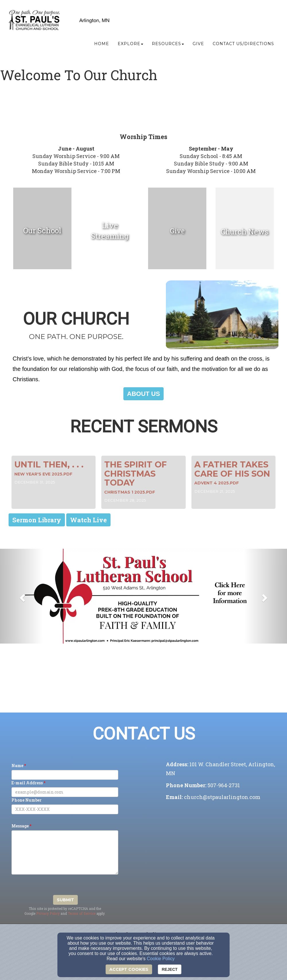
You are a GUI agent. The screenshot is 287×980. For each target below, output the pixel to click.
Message (20, 826)
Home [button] (102, 45)
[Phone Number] (65, 809)
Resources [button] (168, 45)
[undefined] (42, 231)
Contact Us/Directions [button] (243, 45)
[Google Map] (222, 846)
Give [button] (198, 45)
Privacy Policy (48, 913)
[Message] (65, 852)
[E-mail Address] (65, 792)
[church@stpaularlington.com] (222, 797)
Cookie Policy (161, 959)
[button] (144, 394)
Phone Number (27, 800)
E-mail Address (27, 783)
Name (17, 766)
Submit (65, 900)
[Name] (65, 775)
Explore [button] (130, 45)
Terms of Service (82, 913)
